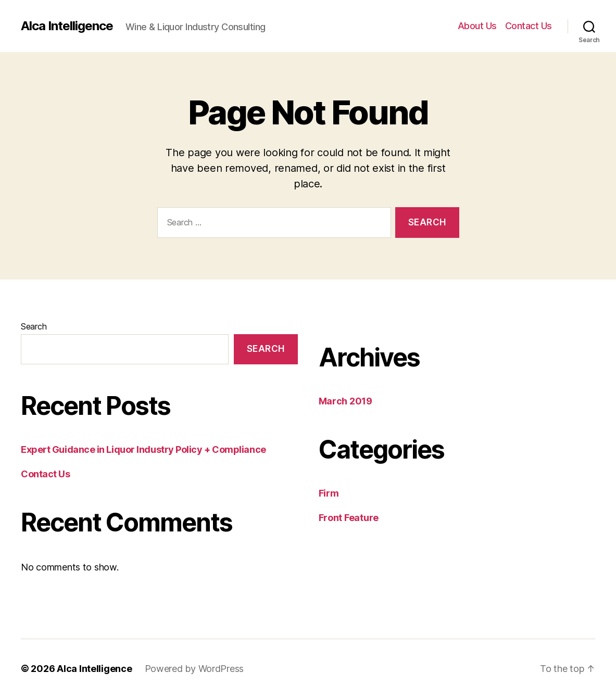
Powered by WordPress (194, 669)
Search (34, 326)
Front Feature (349, 518)
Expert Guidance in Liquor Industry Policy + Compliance (143, 449)
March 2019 (345, 401)
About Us (477, 26)
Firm (329, 493)
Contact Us (529, 26)
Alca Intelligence (67, 26)
